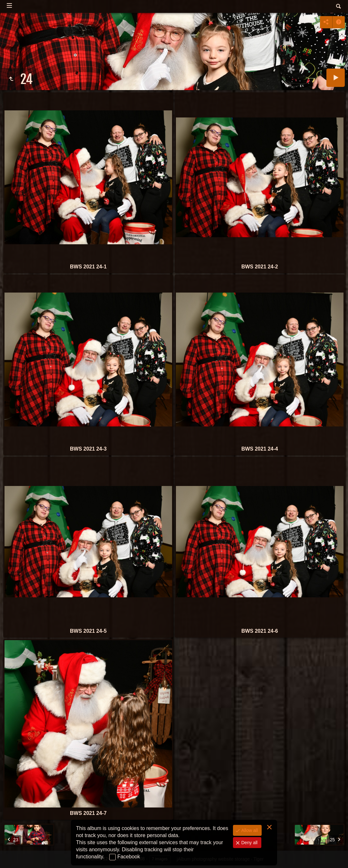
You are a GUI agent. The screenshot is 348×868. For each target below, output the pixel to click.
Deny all (249, 843)
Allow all (249, 830)
